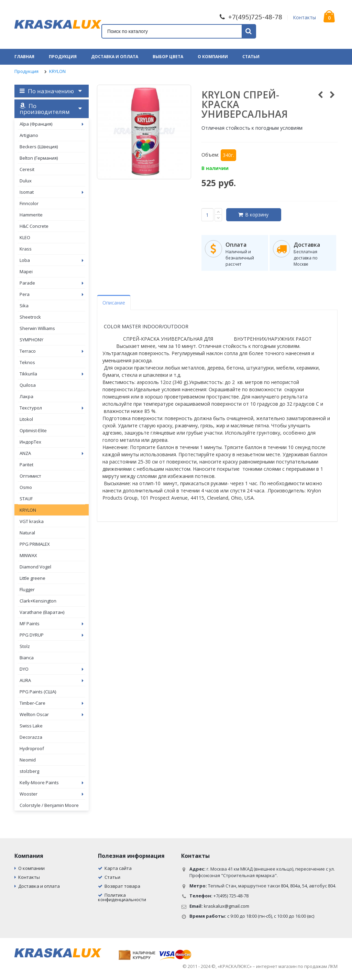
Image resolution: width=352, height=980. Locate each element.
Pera (52, 294)
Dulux (26, 181)
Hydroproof (32, 748)
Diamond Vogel (35, 567)
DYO (52, 669)
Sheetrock (30, 317)
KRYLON (57, 71)
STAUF (26, 499)
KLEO (25, 237)
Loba (52, 260)
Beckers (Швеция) (39, 147)
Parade (52, 283)
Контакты (304, 17)
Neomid (28, 760)
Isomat (52, 192)
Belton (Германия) (39, 158)
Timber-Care (52, 703)
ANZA (52, 453)
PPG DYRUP (52, 635)
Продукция (63, 57)
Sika (24, 306)
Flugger (27, 589)
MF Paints (52, 624)
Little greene (32, 578)
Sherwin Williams (37, 328)
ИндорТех (30, 442)
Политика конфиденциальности (122, 897)
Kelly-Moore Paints (52, 782)
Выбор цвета (168, 57)
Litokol (26, 419)
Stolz (25, 646)
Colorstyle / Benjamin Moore (49, 805)
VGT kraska (32, 521)
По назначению (47, 91)
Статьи (251, 57)
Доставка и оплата (115, 57)
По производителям (45, 109)
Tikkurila (52, 374)
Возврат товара (122, 886)
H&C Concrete (34, 226)
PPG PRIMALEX (35, 544)
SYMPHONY (31, 340)
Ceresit (27, 169)
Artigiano (29, 135)
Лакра (26, 396)
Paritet (26, 465)
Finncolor (29, 203)
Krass (26, 249)
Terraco (52, 351)
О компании (213, 57)
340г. (228, 155)
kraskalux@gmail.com (227, 906)
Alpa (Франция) (52, 124)
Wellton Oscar (52, 714)
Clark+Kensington (38, 601)
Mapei (26, 271)
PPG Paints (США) (38, 692)
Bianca (27, 658)
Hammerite (31, 215)
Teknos (27, 362)
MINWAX (28, 555)
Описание (114, 303)
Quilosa (28, 385)
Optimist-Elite (33, 430)
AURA (52, 680)
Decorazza (31, 737)
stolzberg (29, 771)
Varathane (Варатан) (42, 612)
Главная (24, 57)
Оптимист (30, 476)
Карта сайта (118, 868)
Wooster (52, 794)
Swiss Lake (31, 726)
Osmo (26, 487)
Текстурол (52, 408)
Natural (27, 533)
